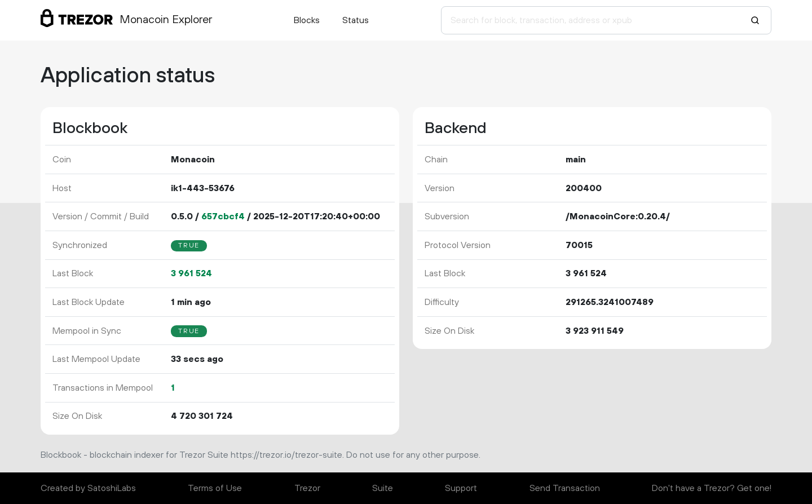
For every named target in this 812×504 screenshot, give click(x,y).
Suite (383, 488)
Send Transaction (565, 488)
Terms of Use (215, 488)
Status (356, 20)
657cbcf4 (223, 216)
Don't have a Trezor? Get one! (712, 488)
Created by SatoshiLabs (88, 488)
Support (461, 488)
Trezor (307, 488)
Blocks (307, 20)
